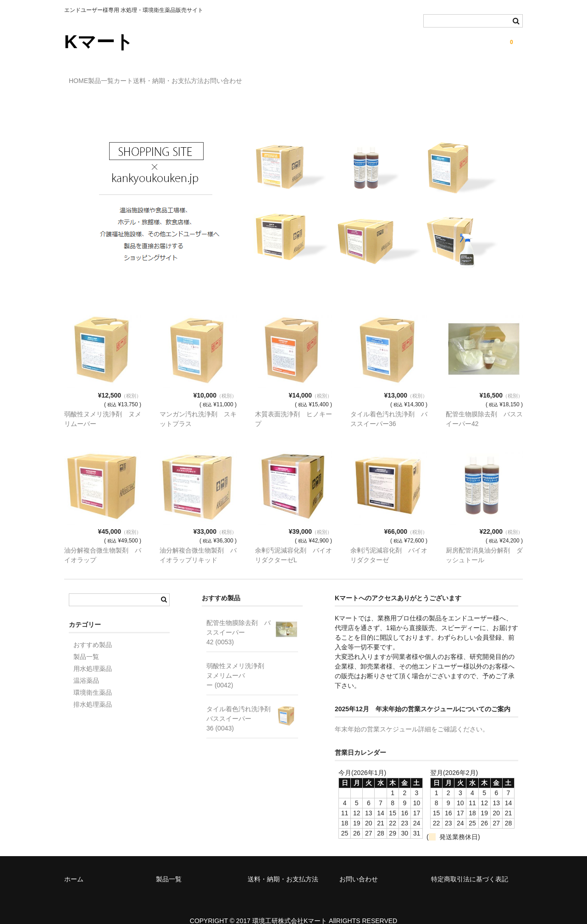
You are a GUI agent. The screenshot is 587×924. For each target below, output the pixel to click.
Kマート (99, 42)
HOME (83, 77)
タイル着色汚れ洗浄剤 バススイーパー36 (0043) (242, 705)
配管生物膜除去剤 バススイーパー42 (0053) (238, 619)
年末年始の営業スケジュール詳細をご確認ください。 (412, 716)
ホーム (74, 866)
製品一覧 (125, 77)
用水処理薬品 (93, 655)
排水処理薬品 (93, 691)
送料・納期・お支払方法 (230, 77)
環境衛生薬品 (93, 679)
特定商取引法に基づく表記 (470, 866)
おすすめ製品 (93, 631)
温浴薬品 (86, 667)
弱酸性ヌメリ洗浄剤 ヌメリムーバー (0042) (238, 662)
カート (166, 77)
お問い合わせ (303, 77)
